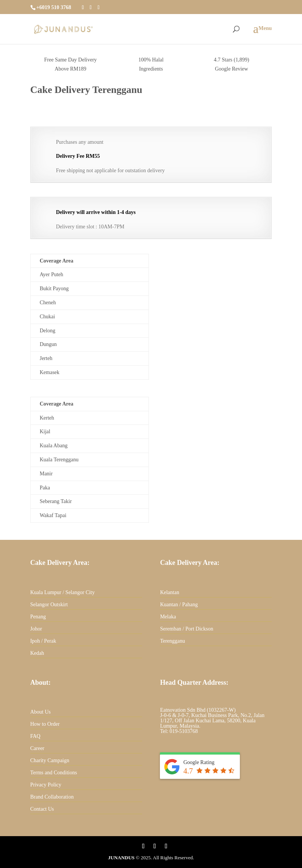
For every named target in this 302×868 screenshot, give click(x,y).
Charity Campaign (50, 760)
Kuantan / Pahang (179, 605)
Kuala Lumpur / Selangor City (63, 592)
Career (37, 748)
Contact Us (42, 809)
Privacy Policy (46, 785)
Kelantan (170, 592)
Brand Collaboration (52, 797)
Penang (38, 617)
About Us (41, 712)
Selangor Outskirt (49, 605)
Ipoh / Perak (43, 641)
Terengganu (172, 641)
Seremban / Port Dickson (186, 629)
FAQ (35, 736)
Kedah (37, 653)
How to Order (45, 724)
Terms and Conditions (54, 773)
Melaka (168, 617)
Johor (36, 629)
